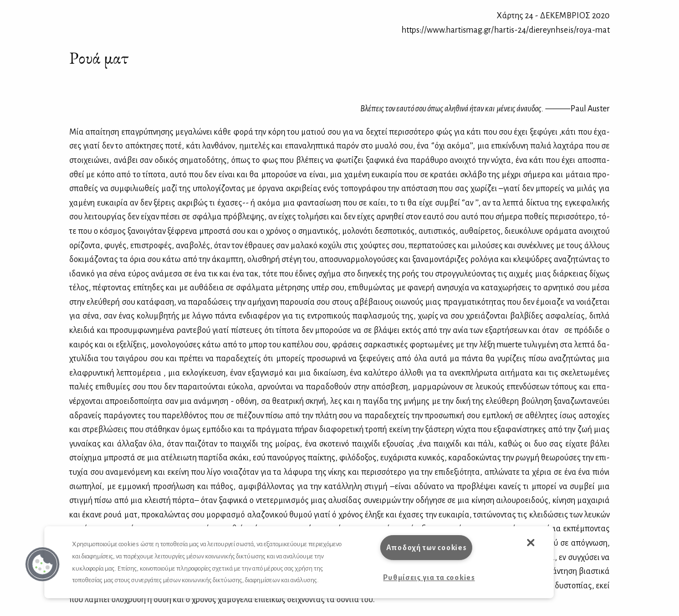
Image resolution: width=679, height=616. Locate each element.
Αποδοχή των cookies (427, 548)
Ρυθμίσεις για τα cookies (429, 577)
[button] (43, 564)
